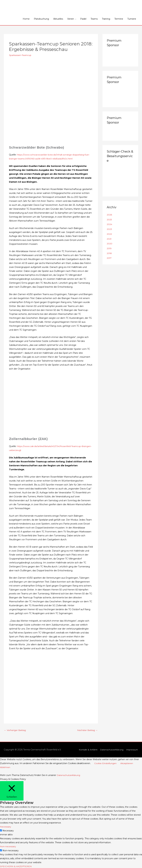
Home (26, 19)
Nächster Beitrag (87, 730)
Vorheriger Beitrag (15, 730)
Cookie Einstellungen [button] (106, 763)
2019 (109, 248)
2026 (109, 215)
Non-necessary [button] (8, 846)
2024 (109, 224)
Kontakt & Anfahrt (87, 750)
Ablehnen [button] (5, 767)
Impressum (132, 750)
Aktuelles (58, 19)
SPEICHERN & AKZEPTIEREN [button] (16, 866)
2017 (109, 258)
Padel (83, 19)
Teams (94, 19)
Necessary (8, 830)
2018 (109, 253)
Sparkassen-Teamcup (20, 55)
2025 (109, 220)
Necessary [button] (6, 827)
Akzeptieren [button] (127, 763)
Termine (119, 19)
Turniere (132, 19)
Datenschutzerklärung (111, 750)
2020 (110, 243)
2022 (109, 234)
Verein (71, 19)
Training (106, 19)
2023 (109, 229)
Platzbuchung (41, 19)
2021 (109, 239)
